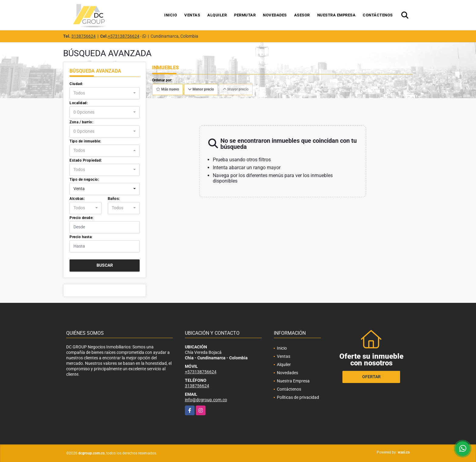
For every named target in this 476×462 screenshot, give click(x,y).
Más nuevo (168, 89)
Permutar (245, 15)
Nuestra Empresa (337, 15)
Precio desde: (82, 218)
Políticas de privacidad (298, 397)
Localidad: (79, 103)
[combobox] (105, 93)
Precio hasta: (81, 237)
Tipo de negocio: (84, 180)
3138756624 (83, 36)
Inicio (171, 15)
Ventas (192, 15)
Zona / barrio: (81, 122)
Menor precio (201, 89)
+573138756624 (124, 36)
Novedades (275, 15)
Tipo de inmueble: (85, 141)
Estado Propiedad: (86, 160)
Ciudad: (76, 84)
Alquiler (217, 15)
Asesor (302, 15)
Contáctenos (378, 15)
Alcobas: (77, 199)
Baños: (114, 199)
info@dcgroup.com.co (206, 400)
